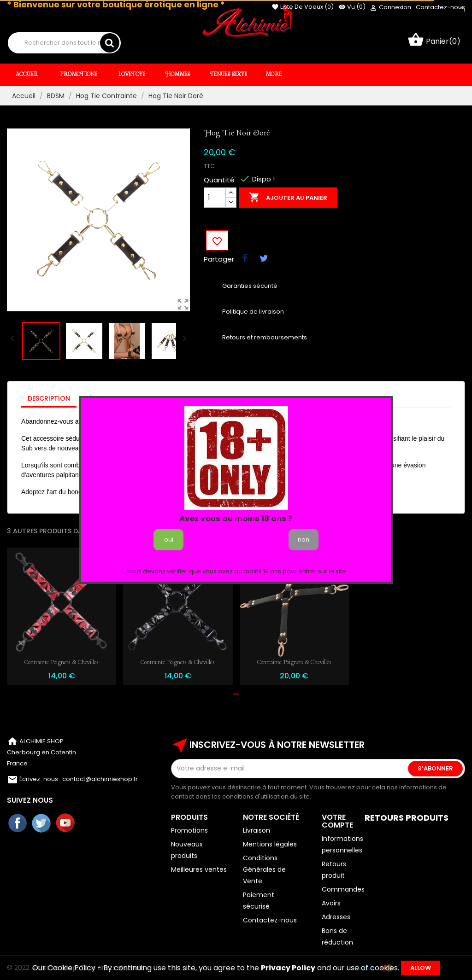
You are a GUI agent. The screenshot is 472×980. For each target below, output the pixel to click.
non (304, 540)
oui (169, 540)
